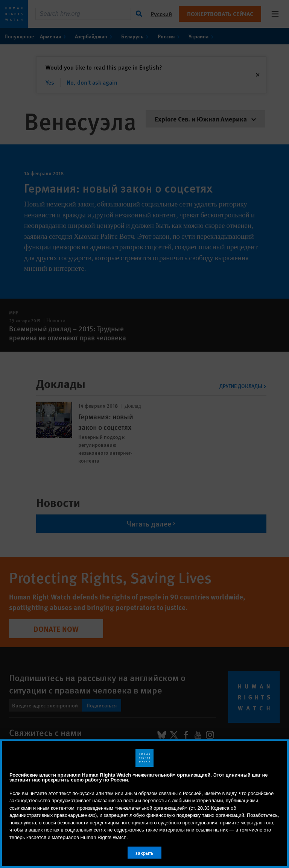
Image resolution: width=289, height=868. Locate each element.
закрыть (144, 853)
